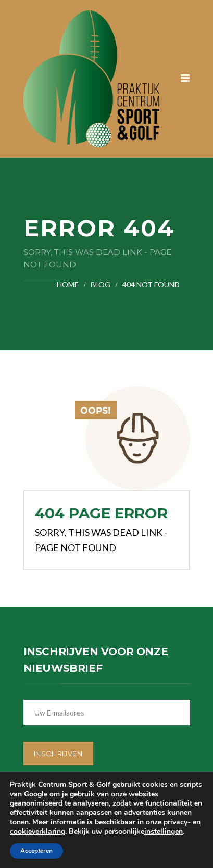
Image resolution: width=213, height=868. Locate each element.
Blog (101, 284)
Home (68, 284)
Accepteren (36, 851)
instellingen (164, 832)
